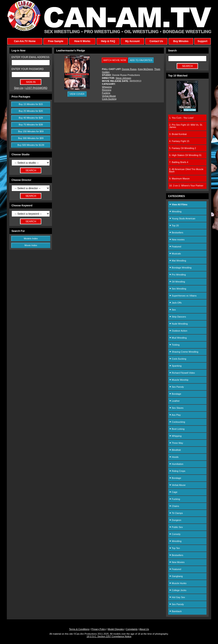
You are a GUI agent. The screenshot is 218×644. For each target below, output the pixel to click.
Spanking (175, 366)
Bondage (175, 394)
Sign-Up (19, 88)
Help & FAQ (108, 41)
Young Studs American (182, 218)
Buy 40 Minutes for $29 (31, 118)
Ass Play (175, 415)
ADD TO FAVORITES (141, 60)
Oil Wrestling (177, 282)
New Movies (177, 562)
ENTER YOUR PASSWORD (28, 69)
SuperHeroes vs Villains (183, 296)
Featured (175, 247)
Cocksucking (177, 422)
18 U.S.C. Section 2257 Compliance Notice (109, 636)
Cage (173, 492)
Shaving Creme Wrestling (184, 352)
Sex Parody (177, 387)
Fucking (106, 93)
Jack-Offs (175, 303)
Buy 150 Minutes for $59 (31, 131)
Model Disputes (116, 629)
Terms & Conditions (79, 629)
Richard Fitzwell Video (182, 373)
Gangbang (176, 576)
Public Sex (176, 527)
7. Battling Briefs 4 (179, 162)
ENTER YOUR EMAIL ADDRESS (30, 57)
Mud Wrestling (178, 338)
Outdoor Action (178, 331)
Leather (174, 401)
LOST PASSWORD (36, 88)
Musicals (175, 254)
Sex (173, 310)
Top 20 (174, 226)
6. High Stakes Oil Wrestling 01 (185, 155)
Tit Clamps (176, 513)
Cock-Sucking (109, 99)
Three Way (176, 443)
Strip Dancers (178, 317)
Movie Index (31, 245)
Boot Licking (177, 429)
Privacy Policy (99, 629)
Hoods (174, 457)
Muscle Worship (179, 380)
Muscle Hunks (178, 583)
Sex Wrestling (178, 289)
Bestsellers (176, 233)
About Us (144, 629)
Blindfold (175, 450)
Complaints (132, 629)
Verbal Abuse (109, 96)
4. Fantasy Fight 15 (179, 141)
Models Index (31, 238)
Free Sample (56, 41)
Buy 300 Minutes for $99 (31, 138)
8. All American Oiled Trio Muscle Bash (186, 170)
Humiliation (176, 464)
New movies (177, 240)
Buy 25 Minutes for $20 (31, 111)
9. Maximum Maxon (179, 179)
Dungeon (175, 520)
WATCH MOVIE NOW (115, 60)
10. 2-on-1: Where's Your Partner (186, 186)
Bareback (176, 611)
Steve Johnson (123, 78)
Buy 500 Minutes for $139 (31, 145)
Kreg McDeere (146, 69)
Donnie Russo (129, 69)
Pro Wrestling (178, 275)
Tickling (174, 345)
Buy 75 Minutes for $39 (31, 125)
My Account (132, 41)
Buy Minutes (181, 41)
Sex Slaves (176, 408)
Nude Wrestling (179, 324)
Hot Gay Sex (177, 597)
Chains (174, 506)
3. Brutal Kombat (178, 134)
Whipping (107, 87)
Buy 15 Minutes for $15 (31, 104)
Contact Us (156, 41)
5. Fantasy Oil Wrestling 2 (183, 148)
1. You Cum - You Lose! (181, 118)
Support (202, 41)
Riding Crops (177, 471)
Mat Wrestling (178, 261)
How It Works (82, 41)
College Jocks (178, 590)
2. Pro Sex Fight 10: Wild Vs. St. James (186, 126)
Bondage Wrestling (180, 268)
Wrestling (175, 211)
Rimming (107, 90)
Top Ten (175, 548)
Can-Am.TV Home (25, 41)
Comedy (175, 534)
